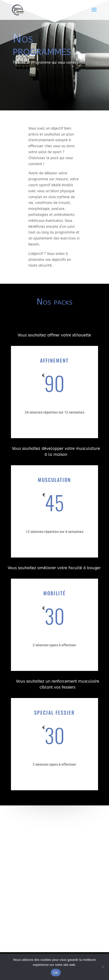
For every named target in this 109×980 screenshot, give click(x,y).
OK (56, 973)
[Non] (103, 967)
